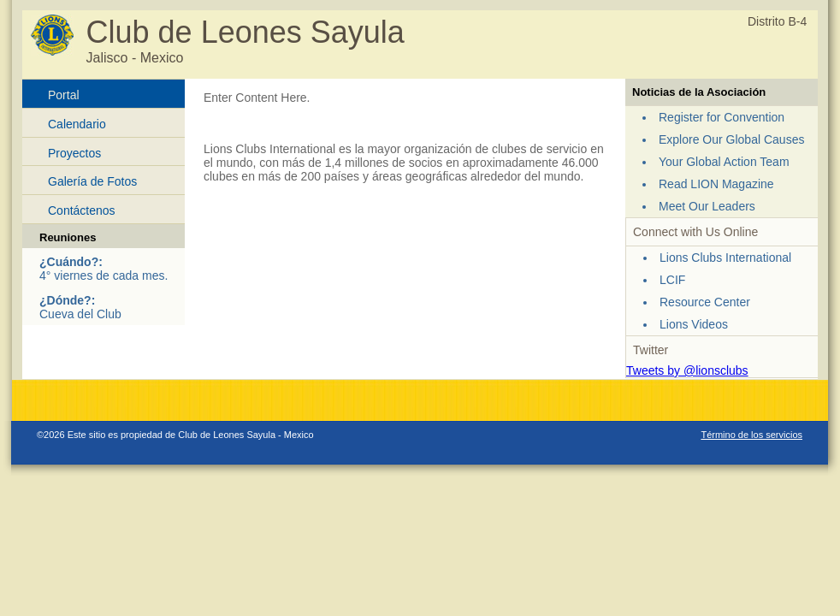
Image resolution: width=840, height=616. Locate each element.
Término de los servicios (751, 435)
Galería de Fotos (92, 181)
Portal (64, 95)
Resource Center (705, 302)
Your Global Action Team (724, 162)
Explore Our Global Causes (731, 139)
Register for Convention (722, 117)
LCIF (672, 280)
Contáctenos (82, 210)
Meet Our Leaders (707, 206)
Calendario (77, 124)
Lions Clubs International (725, 258)
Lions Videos (694, 324)
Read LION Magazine (716, 184)
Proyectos (74, 153)
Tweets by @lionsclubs (687, 370)
